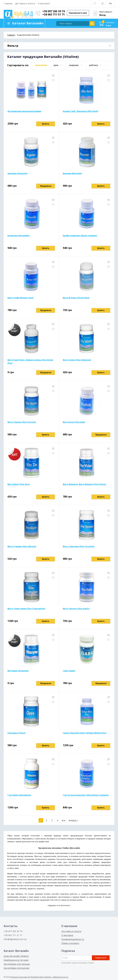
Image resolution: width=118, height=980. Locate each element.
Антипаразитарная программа (24, 111)
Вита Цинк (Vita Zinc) (19, 484)
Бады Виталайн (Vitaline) (16, 956)
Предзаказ (46, 186)
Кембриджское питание (16, 960)
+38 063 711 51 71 (54, 14)
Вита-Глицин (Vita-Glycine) (22, 547)
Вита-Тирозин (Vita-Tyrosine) (79, 547)
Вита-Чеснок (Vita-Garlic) (76, 609)
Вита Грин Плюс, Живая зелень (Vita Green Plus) (30, 362)
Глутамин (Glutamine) (19, 795)
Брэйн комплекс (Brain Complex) (80, 236)
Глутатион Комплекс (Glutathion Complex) (86, 795)
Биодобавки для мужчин (17, 968)
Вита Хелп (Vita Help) (74, 422)
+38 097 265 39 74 (54, 11)
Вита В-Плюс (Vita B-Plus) (76, 298)
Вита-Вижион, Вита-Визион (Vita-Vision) (85, 484)
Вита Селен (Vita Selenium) (77, 360)
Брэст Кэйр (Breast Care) (20, 298)
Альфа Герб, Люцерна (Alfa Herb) (81, 111)
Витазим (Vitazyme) (18, 671)
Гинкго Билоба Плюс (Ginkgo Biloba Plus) (85, 733)
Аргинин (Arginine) (18, 173)
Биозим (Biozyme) (72, 173)
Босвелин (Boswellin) (19, 236)
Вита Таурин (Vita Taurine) (22, 422)
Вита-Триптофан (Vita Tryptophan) (26, 609)
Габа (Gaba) (69, 671)
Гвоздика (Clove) (16, 733)
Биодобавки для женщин (17, 964)
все (64, 821)
